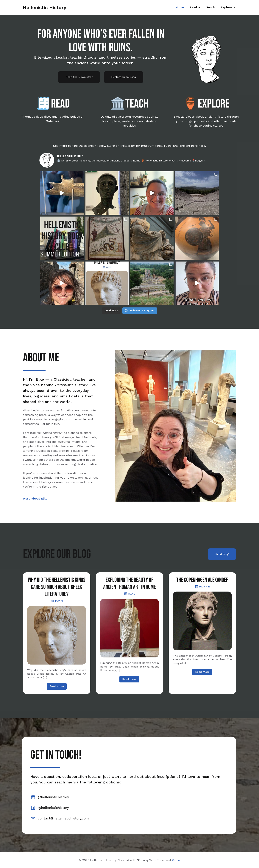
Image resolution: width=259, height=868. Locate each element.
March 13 (202, 587)
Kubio (176, 860)
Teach (211, 7)
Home (180, 7)
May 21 (57, 601)
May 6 (129, 594)
